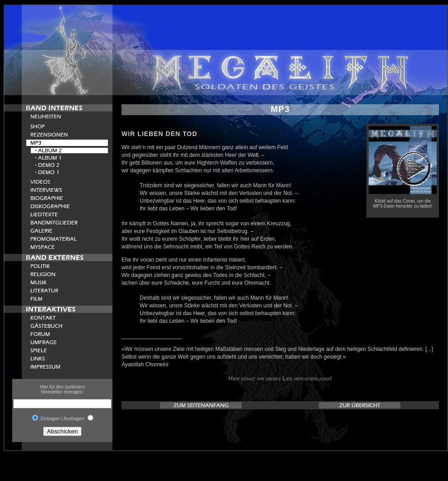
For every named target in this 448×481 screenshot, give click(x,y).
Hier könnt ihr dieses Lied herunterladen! (280, 378)
